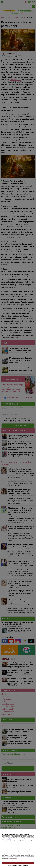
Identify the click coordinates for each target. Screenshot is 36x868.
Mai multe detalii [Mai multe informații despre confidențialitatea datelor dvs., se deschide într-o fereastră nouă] (8, 840)
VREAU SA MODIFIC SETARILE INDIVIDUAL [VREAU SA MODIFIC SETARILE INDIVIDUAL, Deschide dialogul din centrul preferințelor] (18, 865)
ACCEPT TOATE (18, 863)
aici (20, 846)
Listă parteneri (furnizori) (6, 860)
